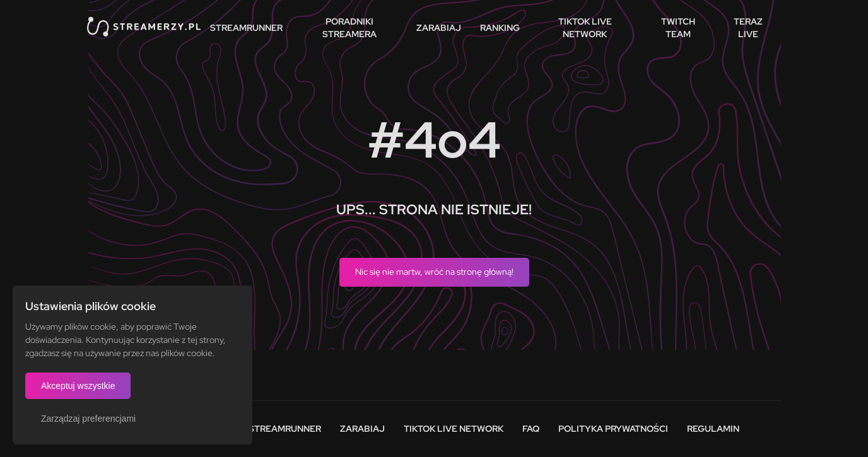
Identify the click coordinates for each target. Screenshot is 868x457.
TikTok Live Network (585, 28)
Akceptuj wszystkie (78, 386)
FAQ (531, 429)
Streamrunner (285, 429)
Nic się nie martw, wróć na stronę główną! (434, 272)
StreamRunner (246, 28)
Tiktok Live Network (454, 429)
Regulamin (713, 429)
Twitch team (678, 28)
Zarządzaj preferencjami (88, 419)
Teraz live (748, 28)
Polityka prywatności (613, 429)
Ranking (500, 28)
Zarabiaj (439, 28)
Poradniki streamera (349, 28)
